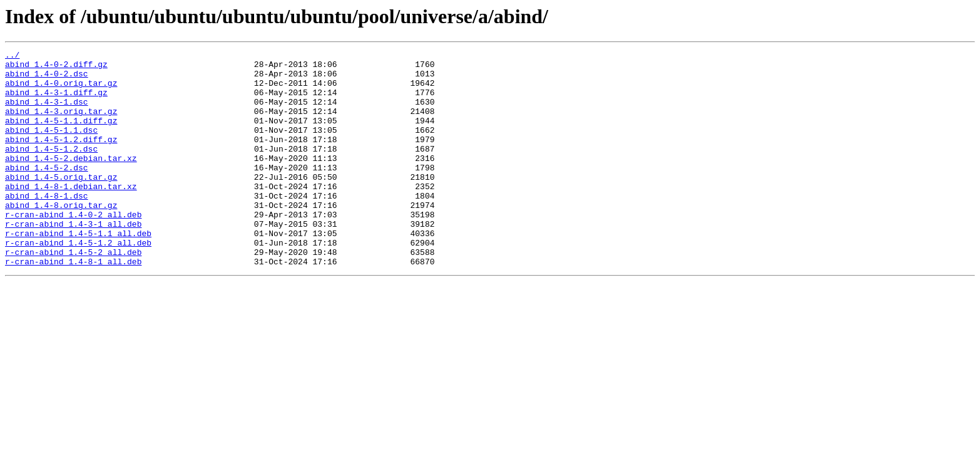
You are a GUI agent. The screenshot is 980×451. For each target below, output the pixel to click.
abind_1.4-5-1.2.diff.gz (61, 158)
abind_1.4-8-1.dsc (47, 225)
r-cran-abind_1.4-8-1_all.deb (73, 304)
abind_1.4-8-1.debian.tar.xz (71, 214)
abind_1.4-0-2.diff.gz (56, 68)
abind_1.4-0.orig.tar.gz (61, 90)
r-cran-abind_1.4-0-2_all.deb (73, 248)
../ (12, 56)
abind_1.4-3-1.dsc (47, 113)
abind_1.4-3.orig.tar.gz (61, 124)
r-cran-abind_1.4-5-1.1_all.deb (78, 271)
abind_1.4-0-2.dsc (47, 79)
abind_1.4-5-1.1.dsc (51, 147)
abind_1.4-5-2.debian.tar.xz (71, 180)
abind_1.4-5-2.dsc (47, 192)
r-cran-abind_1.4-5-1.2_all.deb (78, 282)
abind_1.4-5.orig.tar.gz (61, 203)
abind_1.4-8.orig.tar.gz (61, 237)
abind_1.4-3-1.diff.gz (56, 101)
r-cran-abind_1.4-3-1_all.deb (73, 259)
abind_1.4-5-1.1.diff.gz (61, 135)
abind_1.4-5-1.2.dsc (51, 169)
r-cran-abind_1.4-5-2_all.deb (73, 293)
